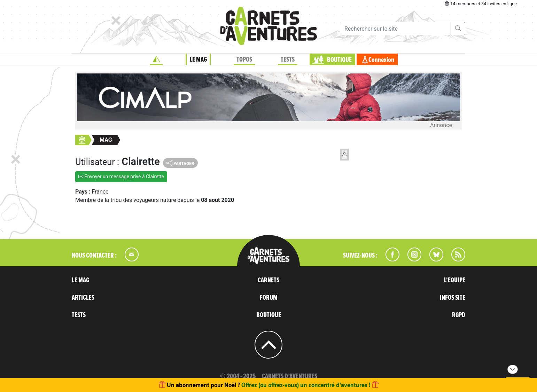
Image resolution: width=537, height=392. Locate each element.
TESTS (288, 60)
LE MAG (198, 60)
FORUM (269, 298)
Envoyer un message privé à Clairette (121, 177)
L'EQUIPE (455, 280)
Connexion (381, 60)
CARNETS (268, 280)
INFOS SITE (453, 298)
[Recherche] (395, 29)
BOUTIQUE (339, 60)
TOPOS (244, 60)
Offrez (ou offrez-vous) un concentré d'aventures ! (306, 385)
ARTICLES (83, 298)
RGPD (459, 315)
